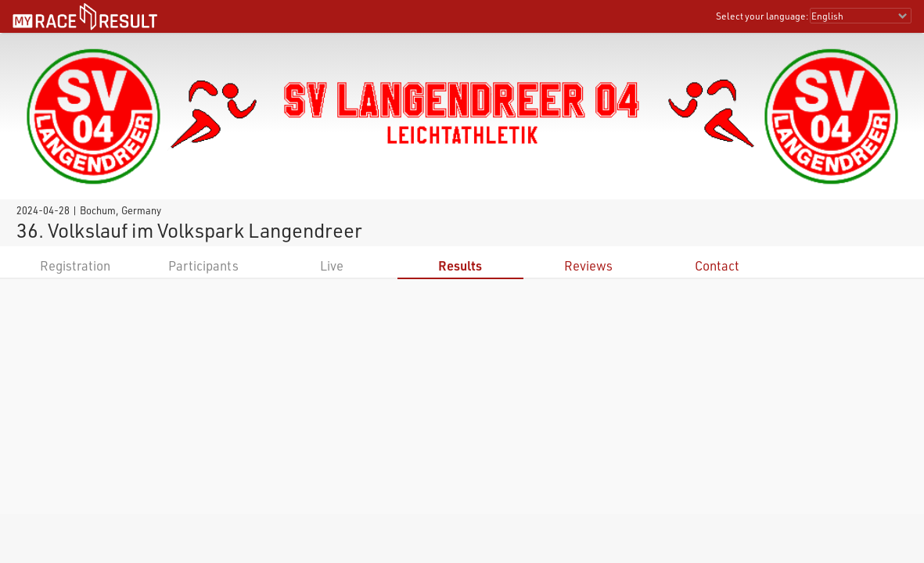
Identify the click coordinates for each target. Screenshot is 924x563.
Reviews (588, 265)
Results (460, 265)
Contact (717, 265)
